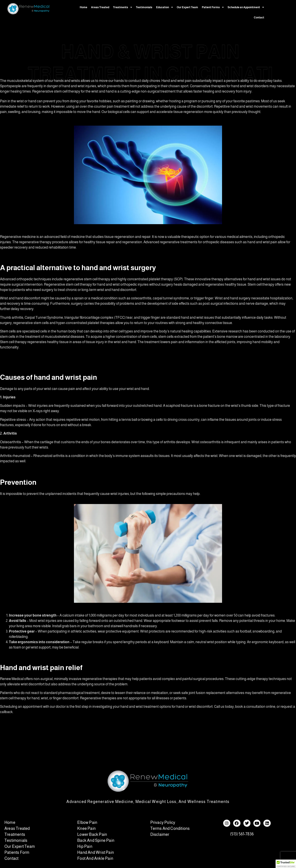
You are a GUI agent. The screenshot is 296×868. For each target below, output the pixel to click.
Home (83, 7)
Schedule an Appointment (246, 7)
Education (165, 7)
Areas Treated (100, 7)
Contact (259, 18)
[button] (286, 864)
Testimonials (144, 7)
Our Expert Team (187, 7)
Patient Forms (213, 7)
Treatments (123, 7)
